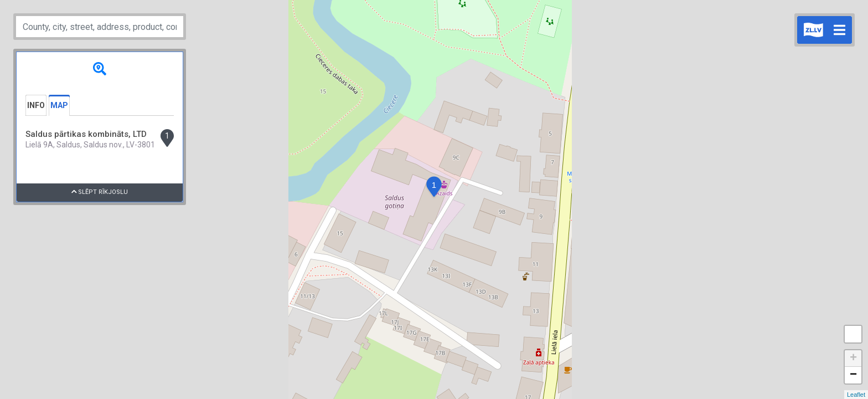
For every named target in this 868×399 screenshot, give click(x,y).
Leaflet (856, 395)
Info (36, 105)
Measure (853, 334)
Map (59, 105)
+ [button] (853, 359)
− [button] (853, 375)
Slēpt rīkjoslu (100, 192)
